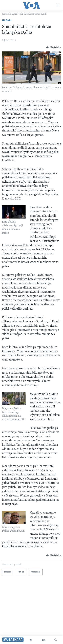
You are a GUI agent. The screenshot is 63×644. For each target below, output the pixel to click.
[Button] (54, 47)
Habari (7, 21)
